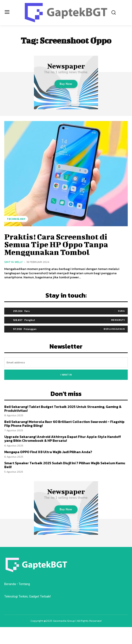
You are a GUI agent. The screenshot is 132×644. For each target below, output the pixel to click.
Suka (121, 311)
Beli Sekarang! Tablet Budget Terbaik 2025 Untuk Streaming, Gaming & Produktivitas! (63, 409)
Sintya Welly (14, 262)
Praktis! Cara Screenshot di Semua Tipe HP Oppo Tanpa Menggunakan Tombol (56, 244)
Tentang (25, 584)
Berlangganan (114, 329)
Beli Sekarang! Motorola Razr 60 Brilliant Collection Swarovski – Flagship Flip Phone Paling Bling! (64, 424)
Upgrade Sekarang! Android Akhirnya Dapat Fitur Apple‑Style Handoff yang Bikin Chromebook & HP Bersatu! (63, 439)
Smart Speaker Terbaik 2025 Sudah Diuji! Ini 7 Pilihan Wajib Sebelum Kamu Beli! (65, 465)
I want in (66, 375)
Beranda (10, 584)
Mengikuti (118, 320)
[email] (66, 362)
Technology (16, 219)
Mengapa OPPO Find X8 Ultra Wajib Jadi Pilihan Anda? (48, 452)
